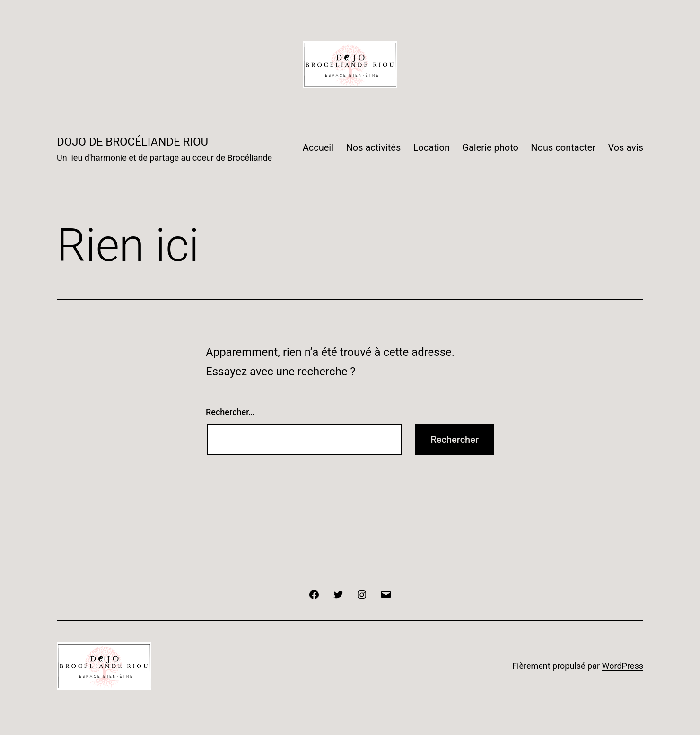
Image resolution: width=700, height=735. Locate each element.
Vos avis (626, 147)
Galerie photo (490, 147)
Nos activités (373, 147)
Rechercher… (230, 412)
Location (432, 147)
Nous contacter (563, 147)
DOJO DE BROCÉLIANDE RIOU (132, 142)
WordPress (623, 666)
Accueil (318, 147)
